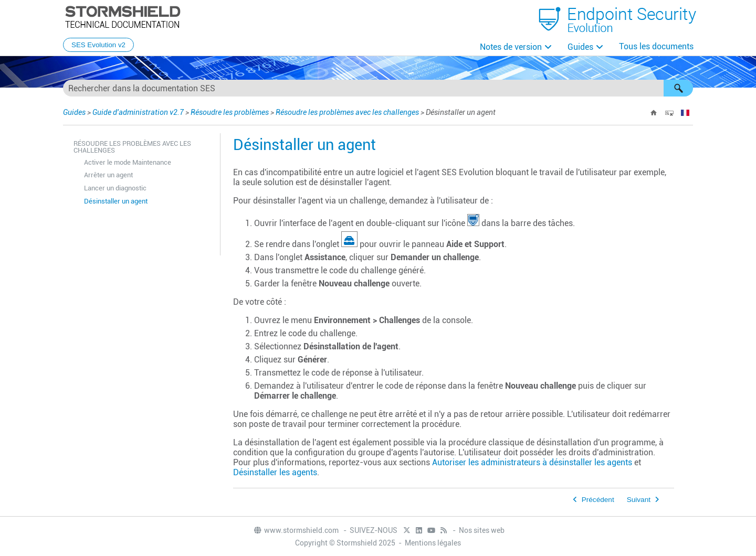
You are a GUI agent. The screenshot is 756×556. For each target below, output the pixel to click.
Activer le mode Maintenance (128, 162)
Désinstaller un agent (116, 201)
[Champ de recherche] (378, 88)
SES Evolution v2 (98, 45)
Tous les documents (656, 46)
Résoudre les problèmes (230, 112)
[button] (678, 88)
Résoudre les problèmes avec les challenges (347, 112)
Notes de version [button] (511, 47)
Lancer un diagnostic (115, 188)
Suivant (639, 500)
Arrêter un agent (108, 175)
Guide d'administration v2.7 (138, 112)
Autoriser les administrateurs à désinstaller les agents (532, 462)
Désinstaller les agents (275, 472)
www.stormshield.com (296, 530)
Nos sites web (482, 530)
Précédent (598, 500)
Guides (580, 47)
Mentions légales (433, 543)
